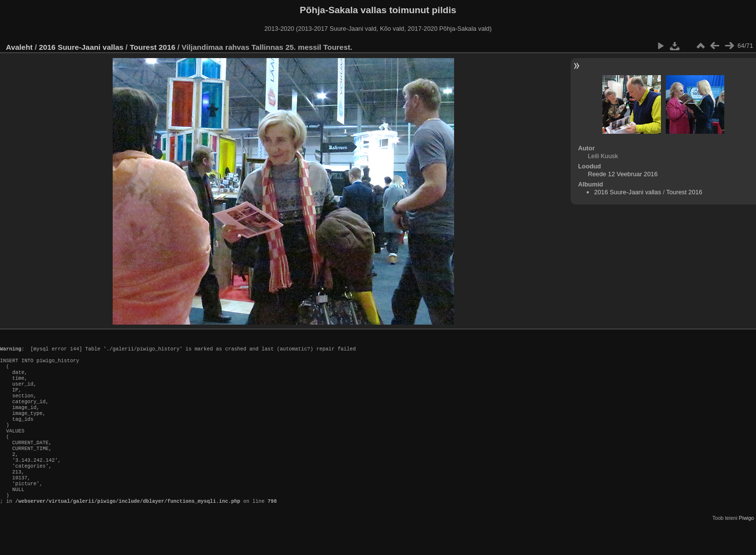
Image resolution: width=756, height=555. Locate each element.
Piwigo (746, 547)
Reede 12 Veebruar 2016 (623, 174)
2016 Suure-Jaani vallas (81, 47)
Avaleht (19, 47)
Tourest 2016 (153, 47)
